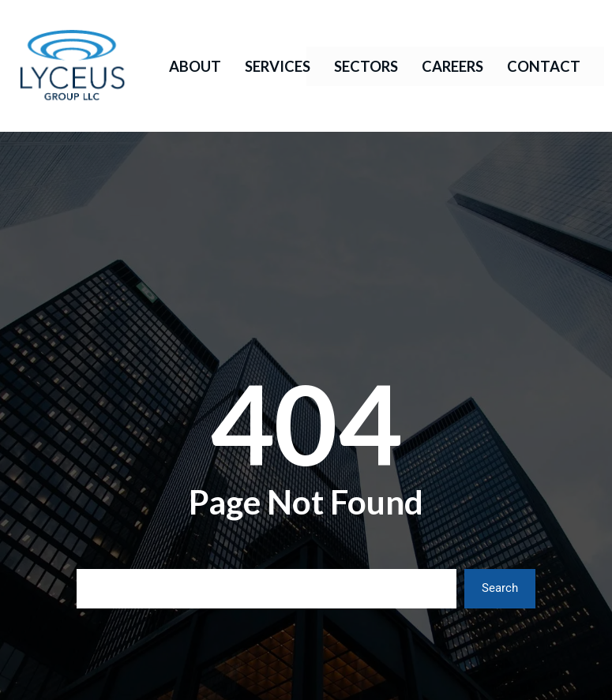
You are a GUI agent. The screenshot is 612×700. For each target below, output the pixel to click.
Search (500, 588)
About (195, 66)
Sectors (366, 66)
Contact (544, 66)
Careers (452, 66)
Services (278, 66)
